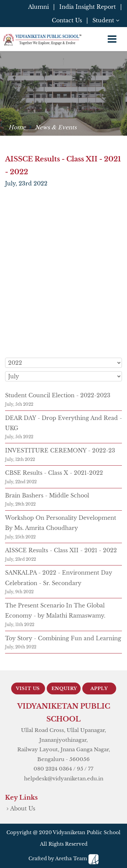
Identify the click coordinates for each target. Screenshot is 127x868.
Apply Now (99, 690)
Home (17, 127)
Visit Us (28, 688)
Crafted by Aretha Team (63, 859)
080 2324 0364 (53, 769)
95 (80, 769)
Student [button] (106, 20)
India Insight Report (88, 7)
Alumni (38, 7)
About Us (23, 808)
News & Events (56, 127)
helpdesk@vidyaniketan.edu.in (64, 778)
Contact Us (67, 20)
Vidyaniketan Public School (87, 832)
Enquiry (65, 688)
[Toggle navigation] (112, 39)
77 (91, 769)
